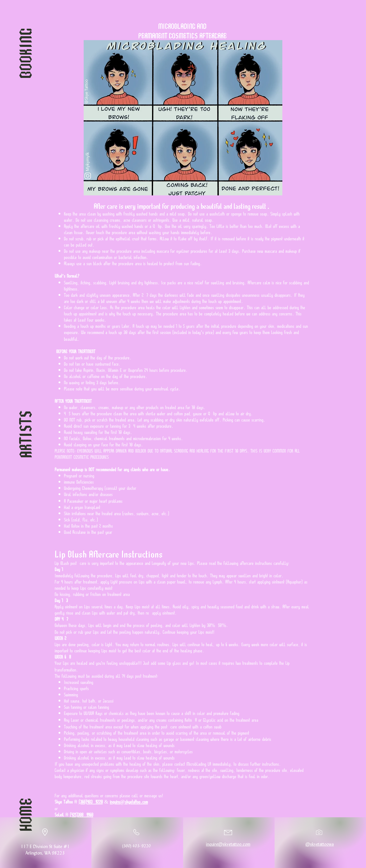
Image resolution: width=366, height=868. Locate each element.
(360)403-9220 (91, 801)
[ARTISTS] (24, 434)
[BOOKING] (24, 53)
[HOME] (24, 815)
